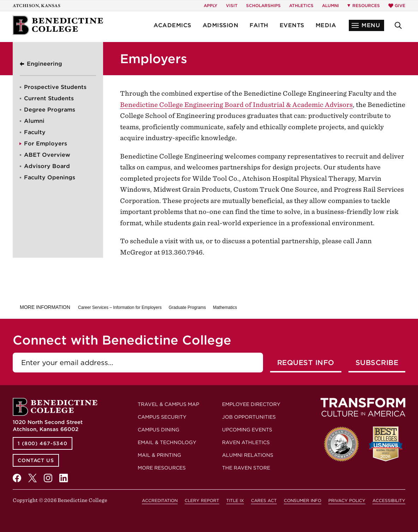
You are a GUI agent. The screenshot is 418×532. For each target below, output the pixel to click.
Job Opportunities (249, 417)
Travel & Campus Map (168, 404)
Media (326, 25)
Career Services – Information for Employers (120, 307)
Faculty (35, 132)
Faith (259, 25)
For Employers (46, 144)
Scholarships (263, 5)
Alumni (330, 5)
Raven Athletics (246, 442)
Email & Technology (167, 442)
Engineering (44, 64)
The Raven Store (246, 468)
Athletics (301, 5)
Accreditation (160, 500)
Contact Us (36, 460)
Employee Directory (251, 404)
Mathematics (225, 307)
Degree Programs (50, 110)
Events (292, 25)
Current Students (49, 98)
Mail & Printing (159, 455)
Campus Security (162, 417)
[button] (366, 25)
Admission (221, 25)
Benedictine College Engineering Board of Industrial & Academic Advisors (236, 105)
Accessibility (389, 500)
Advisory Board (47, 166)
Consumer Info (303, 500)
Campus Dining (159, 430)
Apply (211, 5)
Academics (172, 25)
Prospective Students (55, 87)
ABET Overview (47, 155)
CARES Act (264, 500)
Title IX (235, 500)
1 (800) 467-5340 (43, 443)
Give (397, 5)
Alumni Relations (248, 455)
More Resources (162, 468)
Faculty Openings (50, 177)
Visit (232, 5)
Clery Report (202, 500)
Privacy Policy (347, 500)
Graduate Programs (187, 307)
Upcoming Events (247, 430)
